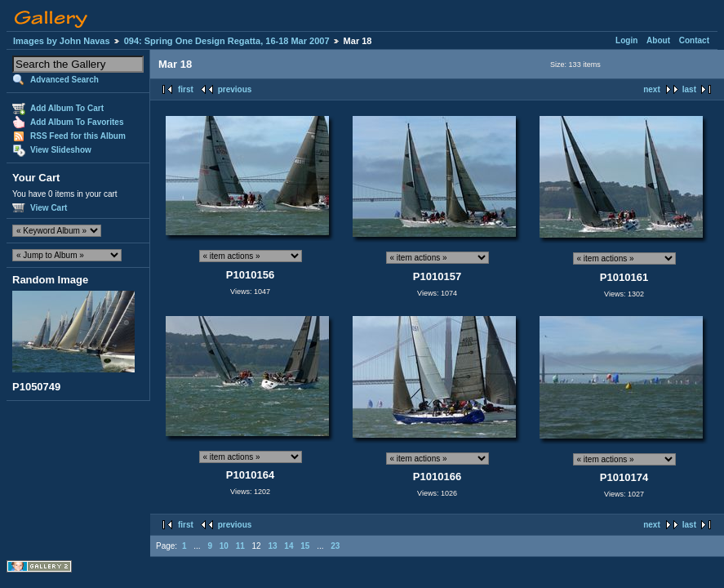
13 (272, 546)
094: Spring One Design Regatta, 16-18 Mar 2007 (227, 41)
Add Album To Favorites (77, 122)
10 (224, 546)
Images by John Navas (62, 41)
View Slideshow (61, 150)
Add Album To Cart (67, 108)
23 (335, 546)
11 (240, 546)
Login (626, 40)
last (689, 89)
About (658, 40)
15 (305, 546)
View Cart (49, 208)
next (652, 89)
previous (235, 89)
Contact (694, 40)
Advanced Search (64, 80)
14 (289, 546)
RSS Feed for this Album (78, 136)
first (186, 89)
